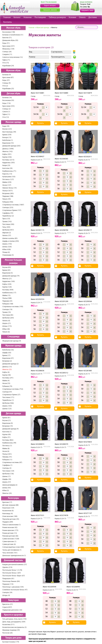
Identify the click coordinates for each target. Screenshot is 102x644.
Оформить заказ (87, 11)
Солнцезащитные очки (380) (13, 547)
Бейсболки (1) (8, 140)
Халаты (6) (6, 321)
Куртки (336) (7, 157)
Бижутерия (13, 600)
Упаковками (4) (8, 255)
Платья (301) (7, 454)
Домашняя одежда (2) (10, 364)
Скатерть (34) (7, 593)
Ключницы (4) (8, 514)
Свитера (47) (7, 392)
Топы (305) (6, 227)
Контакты (8, 22)
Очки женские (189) (10, 516)
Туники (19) (7, 312)
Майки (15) (6, 296)
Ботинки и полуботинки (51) (13, 35)
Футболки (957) (8, 230)
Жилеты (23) (7, 370)
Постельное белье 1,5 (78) (12, 570)
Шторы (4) (6, 595)
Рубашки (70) (7, 386)
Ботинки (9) (7, 75)
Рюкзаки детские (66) (10, 536)
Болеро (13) (7, 138)
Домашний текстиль (13, 560)
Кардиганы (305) (9, 163)
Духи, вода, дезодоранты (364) (14, 622)
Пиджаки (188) (8, 196)
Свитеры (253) (8, 208)
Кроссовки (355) (8, 106)
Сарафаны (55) (8, 213)
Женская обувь (13, 28)
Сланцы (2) (7, 109)
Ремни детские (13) (10, 533)
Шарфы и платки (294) (11, 241)
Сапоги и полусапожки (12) (13, 57)
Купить (41, 123)
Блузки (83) (7, 267)
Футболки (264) (8, 318)
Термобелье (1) (8, 400)
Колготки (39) (7, 168)
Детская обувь (13, 94)
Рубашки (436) (8, 202)
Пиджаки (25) (7, 301)
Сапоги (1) (6, 112)
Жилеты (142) (8, 152)
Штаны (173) (7, 326)
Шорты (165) (7, 406)
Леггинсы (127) (8, 180)
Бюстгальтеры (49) (9, 132)
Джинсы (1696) (8, 149)
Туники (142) (7, 222)
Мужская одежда (13, 346)
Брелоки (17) (7, 502)
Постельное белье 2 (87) (12, 573)
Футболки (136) (8, 474)
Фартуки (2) (7, 233)
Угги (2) (5, 86)
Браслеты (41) (8, 604)
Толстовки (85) (8, 315)
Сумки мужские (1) (9, 542)
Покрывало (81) (8, 579)
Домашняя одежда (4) (10, 429)
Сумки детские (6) (9, 544)
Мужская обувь (13, 71)
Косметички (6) (8, 511)
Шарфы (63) (7, 353)
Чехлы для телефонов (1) (12, 550)
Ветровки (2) (7, 361)
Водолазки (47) (8, 358)
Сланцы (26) (7, 52)
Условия (72, 17)
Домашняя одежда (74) (11, 276)
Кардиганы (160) (9, 281)
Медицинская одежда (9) (12, 341)
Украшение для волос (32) (12, 610)
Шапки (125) (7, 409)
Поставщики (40, 17)
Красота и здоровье (13, 615)
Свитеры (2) (7, 468)
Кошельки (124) (8, 508)
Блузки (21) (7, 421)
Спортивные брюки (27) (11, 395)
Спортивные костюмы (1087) (13, 205)
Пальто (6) (6, 332)
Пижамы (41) (7, 457)
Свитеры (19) (7, 310)
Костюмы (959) (8, 290)
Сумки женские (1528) (11, 539)
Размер (32, 57)
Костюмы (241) (8, 378)
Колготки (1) (7, 432)
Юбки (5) (6, 491)
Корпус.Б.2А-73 (37, 160)
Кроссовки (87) (8, 78)
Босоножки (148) (9, 32)
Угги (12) (6, 117)
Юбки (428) (7, 250)
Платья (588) (7, 298)
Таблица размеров (57, 17)
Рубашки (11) (7, 460)
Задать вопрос (50, 6)
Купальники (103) (9, 177)
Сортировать (57, 52)
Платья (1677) (8, 191)
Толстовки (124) (8, 471)
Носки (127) (7, 185)
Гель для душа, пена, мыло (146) (14, 619)
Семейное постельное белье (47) (15, 590)
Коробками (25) (8, 89)
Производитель (58, 57)
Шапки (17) (7, 477)
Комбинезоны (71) (9, 171)
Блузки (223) (7, 129)
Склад (33, 96)
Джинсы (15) (7, 367)
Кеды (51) (6, 43)
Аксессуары (13, 498)
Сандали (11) (7, 54)
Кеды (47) (6, 80)
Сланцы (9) (7, 83)
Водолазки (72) (8, 143)
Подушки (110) (8, 584)
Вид (31, 52)
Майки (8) (6, 449)
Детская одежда (13, 414)
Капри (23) (6, 165)
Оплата (82, 17)
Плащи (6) (6, 252)
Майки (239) (7, 182)
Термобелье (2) (8, 216)
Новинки (28, 17)
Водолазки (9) (8, 423)
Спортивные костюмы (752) (13, 389)
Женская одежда (13, 122)
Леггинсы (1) (7, 446)
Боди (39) (6, 126)
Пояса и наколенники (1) (12, 525)
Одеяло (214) (7, 567)
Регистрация (51, 2)
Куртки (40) (7, 435)
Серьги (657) (7, 607)
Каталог (17, 17)
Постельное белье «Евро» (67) (14, 576)
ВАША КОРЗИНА (86, 2)
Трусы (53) (6, 219)
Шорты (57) (7, 482)
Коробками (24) (8, 66)
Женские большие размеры (13, 262)
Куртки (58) (7, 375)
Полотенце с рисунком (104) (13, 587)
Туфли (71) (6, 60)
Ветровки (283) (8, 194)
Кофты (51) (6, 437)
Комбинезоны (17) (9, 293)
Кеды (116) (7, 103)
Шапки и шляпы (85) (10, 238)
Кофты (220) (7, 284)
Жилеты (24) (7, 493)
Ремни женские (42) (10, 528)
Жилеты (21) (7, 279)
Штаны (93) (7, 488)
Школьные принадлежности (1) (14, 556)
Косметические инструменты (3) (14, 627)
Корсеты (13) (7, 174)
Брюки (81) (6, 418)
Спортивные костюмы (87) (12, 463)
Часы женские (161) (10, 553)
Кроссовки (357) (8, 46)
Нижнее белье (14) (9, 188)
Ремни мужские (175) (10, 530)
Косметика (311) (8, 625)
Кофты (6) (6, 372)
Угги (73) (6, 63)
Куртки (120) (7, 287)
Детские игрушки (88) (10, 505)
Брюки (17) (6, 356)
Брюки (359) (7, 135)
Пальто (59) (7, 199)
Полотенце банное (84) (11, 581)
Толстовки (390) (8, 224)
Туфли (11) (6, 114)
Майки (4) (6, 381)
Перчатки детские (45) (11, 519)
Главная (7, 17)
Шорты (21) (7, 323)
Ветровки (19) (8, 426)
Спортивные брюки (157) (12, 210)
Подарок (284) (8, 522)
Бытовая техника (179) (11, 642)
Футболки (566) (8, 403)
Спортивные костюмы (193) (13, 307)
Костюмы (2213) (8, 160)
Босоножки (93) (8, 100)
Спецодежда (13, 337)
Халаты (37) (7, 236)
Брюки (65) (6, 270)
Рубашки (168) (8, 304)
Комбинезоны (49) (9, 443)
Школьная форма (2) (10, 485)
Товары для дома (13, 638)
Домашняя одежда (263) (11, 146)
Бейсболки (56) (8, 350)
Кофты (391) (7, 154)
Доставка (93, 17)
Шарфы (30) (7, 479)
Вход (43, 2)
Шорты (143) (7, 244)
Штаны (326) (7, 247)
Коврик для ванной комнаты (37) (15, 565)
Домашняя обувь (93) (10, 40)
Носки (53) (6, 383)
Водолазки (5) (8, 273)
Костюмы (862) (8, 440)
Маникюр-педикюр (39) (11, 630)
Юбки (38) (6, 329)
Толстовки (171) (8, 397)
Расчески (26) (8, 633)
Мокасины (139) (8, 49)
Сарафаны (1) (7, 465)
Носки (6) (6, 451)
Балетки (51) (7, 38)
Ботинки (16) (7, 98)
